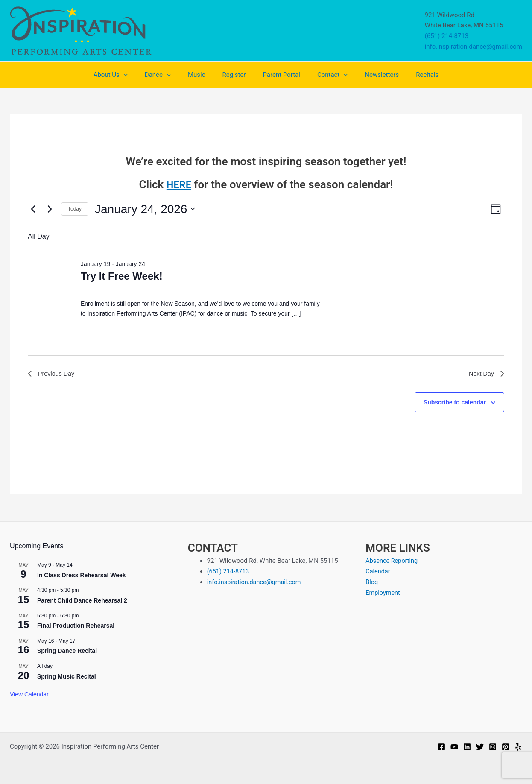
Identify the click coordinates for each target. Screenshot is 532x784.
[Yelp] (518, 747)
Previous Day (53, 375)
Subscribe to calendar (455, 404)
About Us (126, 75)
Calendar (378, 571)
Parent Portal (279, 75)
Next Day (485, 375)
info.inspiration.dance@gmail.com (474, 47)
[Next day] (50, 209)
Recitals (412, 75)
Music (203, 75)
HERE (179, 184)
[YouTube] (454, 747)
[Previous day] (33, 209)
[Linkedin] (467, 747)
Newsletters (371, 75)
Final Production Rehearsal (76, 626)
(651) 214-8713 (447, 36)
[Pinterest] (506, 747)
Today (75, 209)
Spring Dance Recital (67, 651)
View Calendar (29, 694)
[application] (139, 75)
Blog (372, 582)
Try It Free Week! (122, 276)
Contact (326, 75)
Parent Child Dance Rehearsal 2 (82, 600)
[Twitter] (480, 747)
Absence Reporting (393, 561)
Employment (383, 592)
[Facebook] (441, 747)
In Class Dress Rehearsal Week (82, 575)
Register (236, 75)
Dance (168, 75)
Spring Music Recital (67, 676)
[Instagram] (493, 747)
